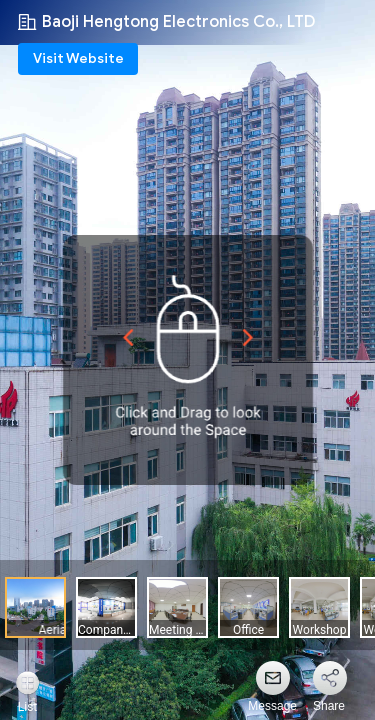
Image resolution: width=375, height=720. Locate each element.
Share (329, 706)
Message (272, 706)
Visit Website (78, 58)
